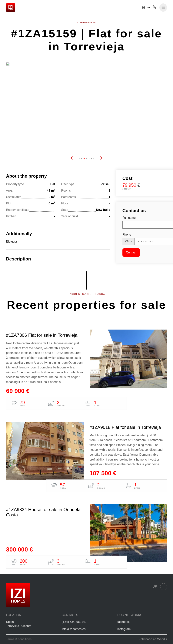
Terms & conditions (19, 639)
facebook (123, 622)
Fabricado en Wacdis (153, 639)
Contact (131, 252)
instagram (124, 629)
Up (160, 587)
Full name (129, 218)
